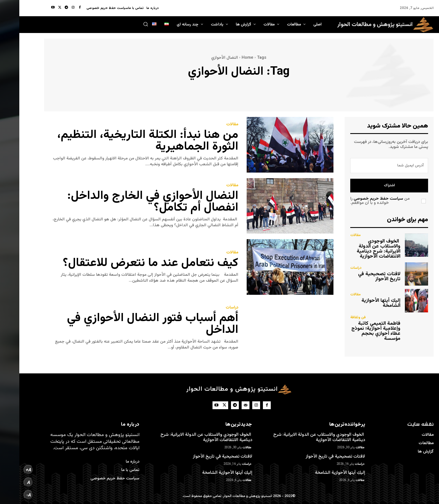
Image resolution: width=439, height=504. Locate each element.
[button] (126, 24)
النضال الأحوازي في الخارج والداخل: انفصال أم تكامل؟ (133, 202)
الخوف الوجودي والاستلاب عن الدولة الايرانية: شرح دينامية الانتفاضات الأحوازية (359, 249)
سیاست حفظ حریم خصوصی (359, 199)
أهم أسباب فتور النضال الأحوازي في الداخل (133, 324)
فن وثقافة (339, 318)
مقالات (213, 124)
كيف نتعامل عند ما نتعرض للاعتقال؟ (131, 263)
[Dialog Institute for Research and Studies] (366, 25)
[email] (370, 166)
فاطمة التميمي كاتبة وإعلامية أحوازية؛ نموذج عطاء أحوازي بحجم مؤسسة (357, 331)
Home (228, 58)
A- (9, 495)
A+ (9, 470)
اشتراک (370, 185)
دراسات (213, 308)
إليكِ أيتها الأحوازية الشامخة (362, 303)
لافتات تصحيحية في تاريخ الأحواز (360, 277)
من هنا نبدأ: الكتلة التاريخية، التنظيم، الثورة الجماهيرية (128, 141)
